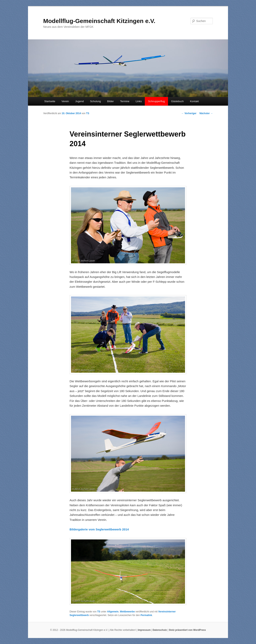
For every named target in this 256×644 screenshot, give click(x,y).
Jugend (79, 101)
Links (139, 101)
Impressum (144, 630)
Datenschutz (160, 630)
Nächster (206, 113)
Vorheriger (189, 113)
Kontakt (194, 101)
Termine (125, 101)
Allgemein (113, 612)
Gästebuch (177, 101)
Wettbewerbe (127, 612)
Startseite (50, 101)
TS (88, 113)
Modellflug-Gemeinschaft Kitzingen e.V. (99, 21)
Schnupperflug (156, 101)
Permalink (146, 615)
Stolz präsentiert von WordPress (187, 630)
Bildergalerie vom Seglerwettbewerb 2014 (99, 529)
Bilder (110, 101)
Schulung (95, 101)
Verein (65, 101)
